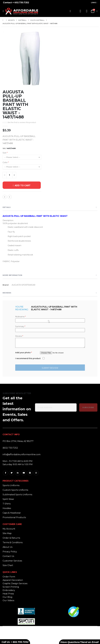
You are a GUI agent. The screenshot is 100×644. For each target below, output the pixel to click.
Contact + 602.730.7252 (16, 3)
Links (94, 3)
